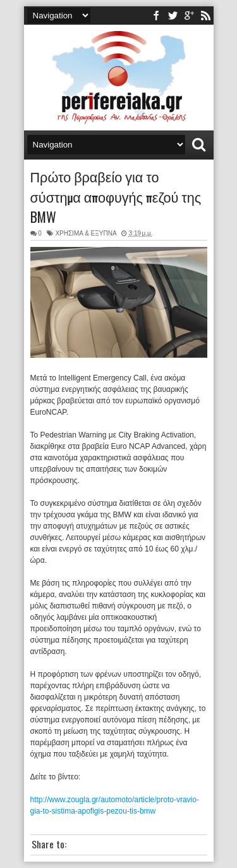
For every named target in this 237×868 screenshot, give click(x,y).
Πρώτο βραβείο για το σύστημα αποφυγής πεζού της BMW (116, 196)
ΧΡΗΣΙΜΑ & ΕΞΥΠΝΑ (86, 233)
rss (205, 16)
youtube (189, 16)
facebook (156, 16)
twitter (173, 16)
